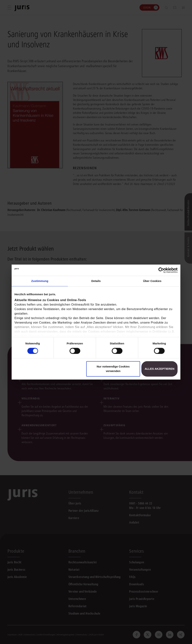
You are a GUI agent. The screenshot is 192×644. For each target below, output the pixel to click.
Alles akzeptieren (159, 369)
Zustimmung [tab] (40, 281)
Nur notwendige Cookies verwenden (113, 369)
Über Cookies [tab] (152, 281)
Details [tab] (96, 281)
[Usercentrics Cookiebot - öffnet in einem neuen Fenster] (161, 270)
